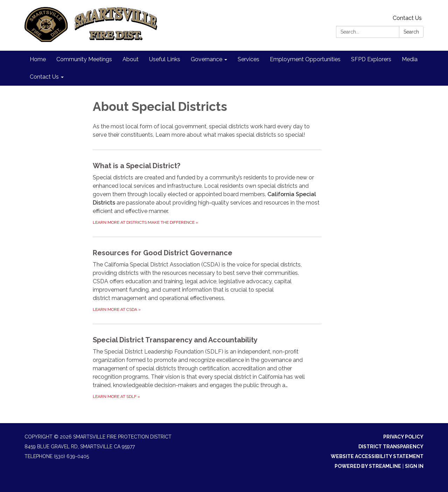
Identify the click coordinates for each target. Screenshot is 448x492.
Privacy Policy (403, 437)
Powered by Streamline (368, 466)
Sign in (414, 466)
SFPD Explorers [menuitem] (371, 59)
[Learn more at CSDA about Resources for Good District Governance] (207, 280)
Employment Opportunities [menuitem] (305, 59)
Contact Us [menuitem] (44, 77)
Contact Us (407, 18)
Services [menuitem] (248, 59)
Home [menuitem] (38, 59)
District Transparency (391, 447)
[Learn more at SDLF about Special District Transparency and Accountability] (207, 367)
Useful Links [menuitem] (165, 59)
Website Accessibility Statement (377, 456)
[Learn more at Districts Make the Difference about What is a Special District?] (207, 193)
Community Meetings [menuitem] (84, 59)
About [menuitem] (131, 59)
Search (411, 32)
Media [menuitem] (410, 59)
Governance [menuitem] (206, 59)
